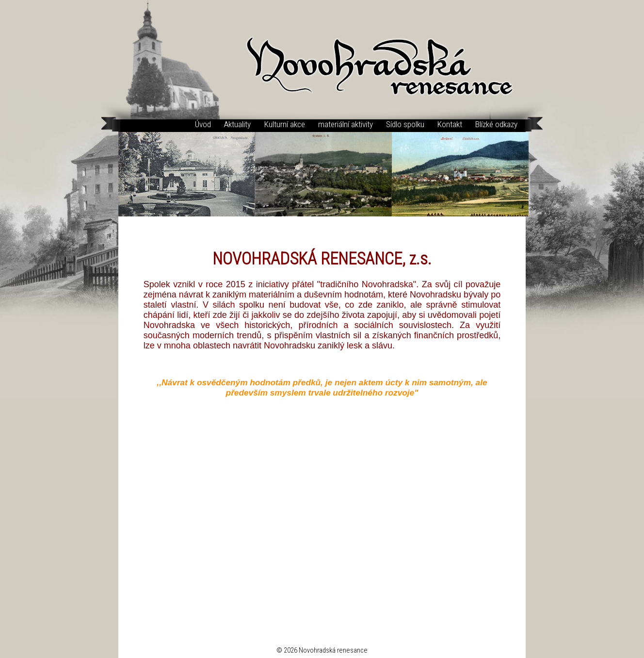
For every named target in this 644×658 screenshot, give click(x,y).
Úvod (203, 124)
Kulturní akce (285, 124)
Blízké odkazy (496, 124)
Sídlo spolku (405, 124)
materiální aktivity (346, 124)
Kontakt (450, 124)
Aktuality (237, 124)
